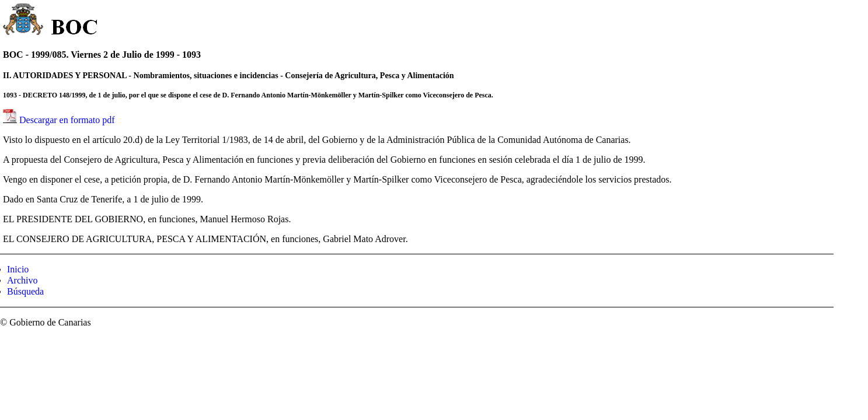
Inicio (18, 269)
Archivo (22, 280)
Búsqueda (25, 291)
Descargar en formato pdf (67, 120)
